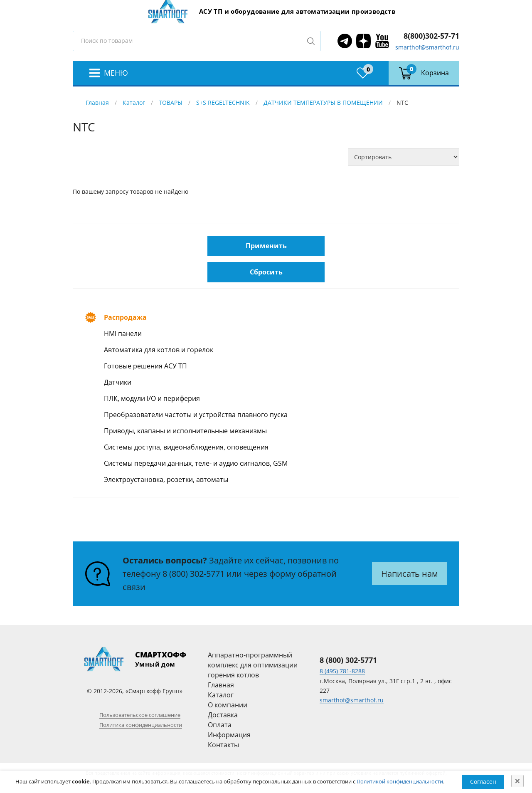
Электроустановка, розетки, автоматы (166, 479)
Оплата (220, 725)
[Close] (517, 781)
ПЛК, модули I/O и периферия (152, 398)
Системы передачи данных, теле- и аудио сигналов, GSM (196, 463)
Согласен (483, 782)
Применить (266, 246)
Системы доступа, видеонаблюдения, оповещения (186, 447)
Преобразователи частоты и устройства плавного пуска (196, 415)
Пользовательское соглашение (140, 715)
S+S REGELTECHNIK (223, 103)
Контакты (223, 745)
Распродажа (125, 317)
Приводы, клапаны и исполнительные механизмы (185, 431)
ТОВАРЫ (171, 103)
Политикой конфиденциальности (400, 781)
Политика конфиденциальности (141, 725)
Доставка (223, 715)
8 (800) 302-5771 (193, 574)
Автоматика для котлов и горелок (159, 350)
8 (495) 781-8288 (342, 671)
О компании (228, 705)
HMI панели (123, 334)
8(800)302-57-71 (431, 36)
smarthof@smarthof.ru (427, 47)
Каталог (134, 103)
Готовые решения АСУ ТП (145, 366)
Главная (97, 103)
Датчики (118, 382)
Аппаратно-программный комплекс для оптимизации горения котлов (253, 665)
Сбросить (266, 272)
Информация (229, 735)
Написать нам (410, 574)
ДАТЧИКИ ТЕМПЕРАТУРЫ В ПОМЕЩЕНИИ (323, 103)
